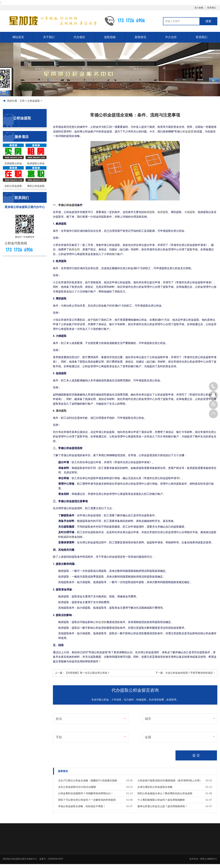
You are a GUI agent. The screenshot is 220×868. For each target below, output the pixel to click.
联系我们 (212, 8)
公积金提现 (186, 132)
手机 (59, 737)
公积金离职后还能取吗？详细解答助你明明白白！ (86, 793)
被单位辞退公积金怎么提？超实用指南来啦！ (162, 806)
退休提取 (61, 411)
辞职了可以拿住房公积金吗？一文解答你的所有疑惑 (87, 800)
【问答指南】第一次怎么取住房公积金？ (87, 673)
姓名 (59, 719)
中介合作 (171, 37)
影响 (69, 537)
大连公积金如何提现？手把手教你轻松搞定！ (190, 673)
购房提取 (149, 212)
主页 (22, 101)
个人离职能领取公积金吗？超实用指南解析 (161, 800)
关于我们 (49, 37)
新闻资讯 (140, 37)
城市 (148, 719)
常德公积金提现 (68, 205)
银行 (115, 254)
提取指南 (110, 37)
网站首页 (18, 37)
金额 (148, 737)
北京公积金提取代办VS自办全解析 (77, 787)
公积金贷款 (100, 622)
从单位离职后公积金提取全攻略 (155, 787)
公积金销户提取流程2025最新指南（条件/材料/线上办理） (170, 780)
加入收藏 (199, 8)
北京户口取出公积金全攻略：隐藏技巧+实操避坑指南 (88, 780)
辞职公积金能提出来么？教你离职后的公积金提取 (165, 793)
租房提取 (163, 212)
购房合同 (74, 249)
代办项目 (79, 37)
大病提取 (190, 212)
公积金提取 (34, 101)
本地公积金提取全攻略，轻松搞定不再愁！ (82, 806)
